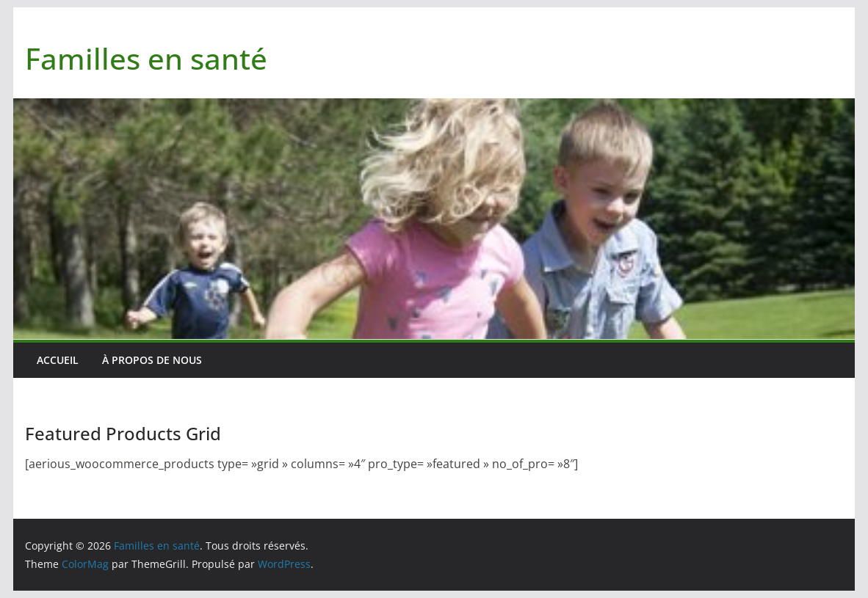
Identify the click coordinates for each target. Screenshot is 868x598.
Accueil (58, 360)
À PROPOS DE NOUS (152, 360)
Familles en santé (146, 58)
